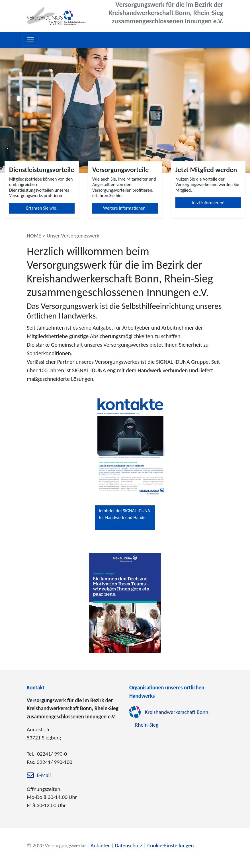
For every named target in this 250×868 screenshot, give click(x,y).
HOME (34, 236)
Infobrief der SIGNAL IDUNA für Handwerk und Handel (124, 514)
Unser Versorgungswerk (73, 236)
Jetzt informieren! (208, 203)
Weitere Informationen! (125, 208)
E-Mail (44, 775)
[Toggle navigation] (30, 40)
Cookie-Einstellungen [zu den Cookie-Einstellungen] (170, 845)
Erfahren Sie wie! (42, 208)
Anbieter (100, 845)
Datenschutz (128, 845)
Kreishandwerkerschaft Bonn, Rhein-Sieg (172, 719)
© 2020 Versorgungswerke (56, 845)
